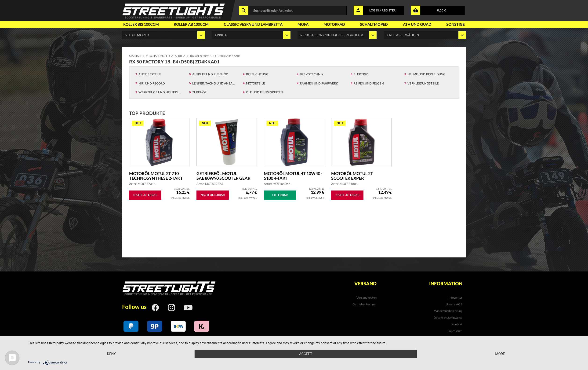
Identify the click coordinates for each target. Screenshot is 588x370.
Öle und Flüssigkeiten (265, 92)
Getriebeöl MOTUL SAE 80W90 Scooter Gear (223, 176)
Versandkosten (367, 297)
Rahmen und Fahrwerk (319, 83)
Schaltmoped (374, 24)
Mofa (303, 24)
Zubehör (199, 92)
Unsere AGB (454, 304)
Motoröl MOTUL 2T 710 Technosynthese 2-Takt (156, 176)
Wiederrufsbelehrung (448, 311)
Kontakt (457, 324)
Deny (111, 354)
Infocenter (456, 297)
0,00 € (442, 10)
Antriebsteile (150, 74)
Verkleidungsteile (423, 83)
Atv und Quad (417, 24)
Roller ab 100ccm (191, 24)
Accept (306, 354)
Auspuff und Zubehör (210, 74)
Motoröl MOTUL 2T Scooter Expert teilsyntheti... (352, 176)
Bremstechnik (312, 74)
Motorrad (334, 24)
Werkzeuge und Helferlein (161, 92)
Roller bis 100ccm (141, 24)
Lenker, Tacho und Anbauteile (218, 83)
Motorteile (256, 83)
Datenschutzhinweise (448, 318)
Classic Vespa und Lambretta (253, 24)
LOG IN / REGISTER (383, 10)
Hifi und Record (152, 83)
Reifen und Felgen (369, 83)
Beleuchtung (257, 74)
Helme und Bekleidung (426, 74)
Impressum (455, 331)
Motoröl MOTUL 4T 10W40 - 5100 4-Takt (293, 176)
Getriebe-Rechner (365, 304)
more (500, 354)
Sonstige (456, 24)
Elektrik (361, 74)
